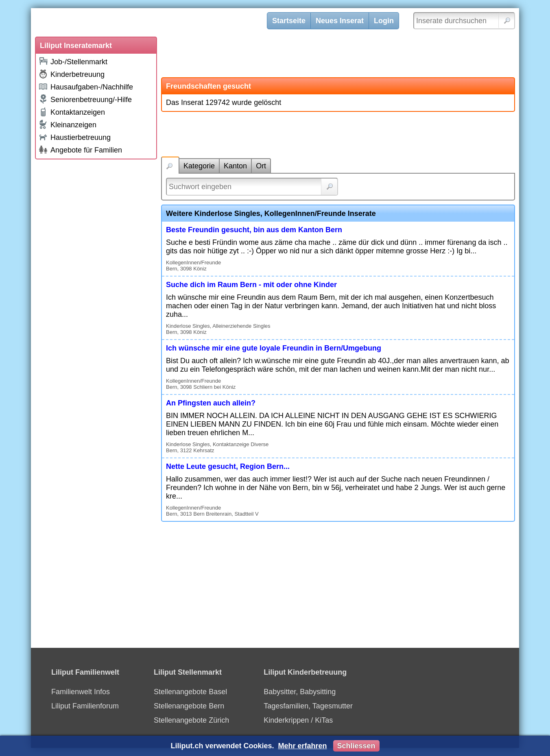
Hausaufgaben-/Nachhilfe (86, 86)
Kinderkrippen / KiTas (298, 720)
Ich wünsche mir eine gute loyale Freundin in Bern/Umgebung (274, 348)
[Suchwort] (252, 187)
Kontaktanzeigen (72, 112)
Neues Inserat (340, 21)
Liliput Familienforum (85, 706)
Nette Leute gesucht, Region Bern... (228, 466)
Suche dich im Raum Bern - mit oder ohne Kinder (251, 285)
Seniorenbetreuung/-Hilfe (85, 99)
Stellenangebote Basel (190, 692)
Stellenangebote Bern (189, 706)
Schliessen (356, 746)
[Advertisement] (96, 285)
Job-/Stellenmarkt (73, 61)
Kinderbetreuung (71, 74)
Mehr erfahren (302, 746)
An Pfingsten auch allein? (211, 403)
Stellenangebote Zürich (191, 720)
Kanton (235, 166)
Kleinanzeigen (67, 124)
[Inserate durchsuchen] (464, 21)
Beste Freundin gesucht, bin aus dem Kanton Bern (254, 230)
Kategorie (199, 166)
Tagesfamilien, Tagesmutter (308, 706)
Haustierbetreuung (74, 137)
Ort (261, 166)
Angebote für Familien (80, 150)
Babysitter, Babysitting (300, 692)
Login (384, 21)
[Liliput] (155, 22)
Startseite (289, 21)
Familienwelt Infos (81, 692)
